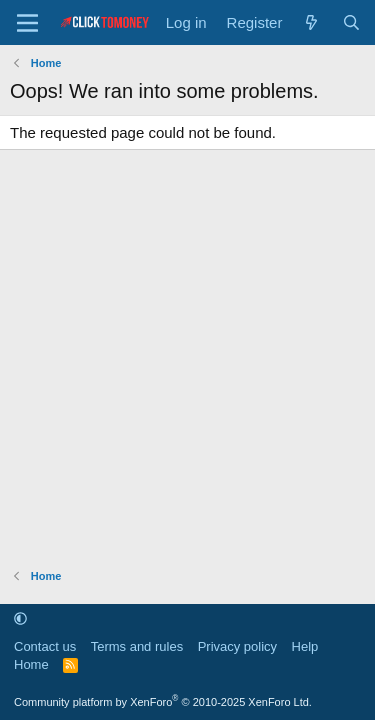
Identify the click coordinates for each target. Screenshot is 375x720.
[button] (20, 618)
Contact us (45, 646)
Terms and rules (137, 646)
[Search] (351, 22)
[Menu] (27, 23)
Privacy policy (237, 646)
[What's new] (311, 22)
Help (305, 646)
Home (31, 664)
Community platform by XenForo (163, 702)
